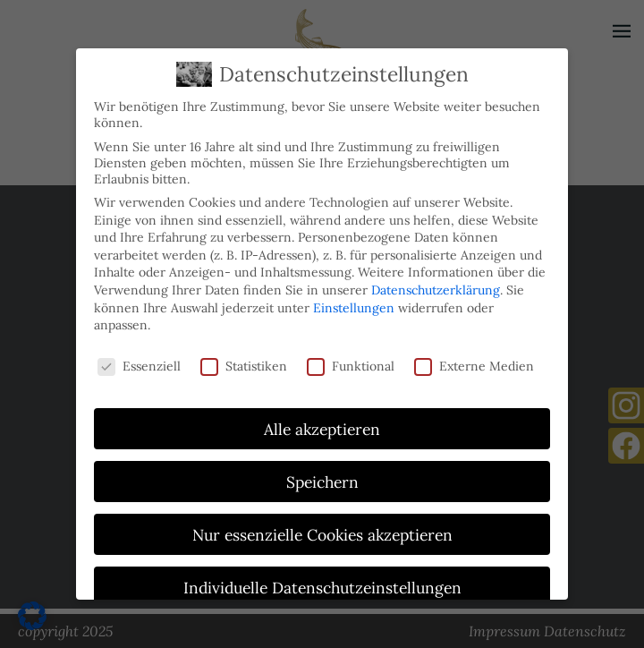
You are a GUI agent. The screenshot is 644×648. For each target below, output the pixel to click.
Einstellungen (354, 303)
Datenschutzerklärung (436, 286)
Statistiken (244, 362)
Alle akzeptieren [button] (322, 425)
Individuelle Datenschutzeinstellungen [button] (322, 583)
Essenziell (139, 362)
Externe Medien (474, 362)
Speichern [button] (322, 477)
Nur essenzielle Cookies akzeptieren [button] (322, 530)
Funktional (351, 362)
